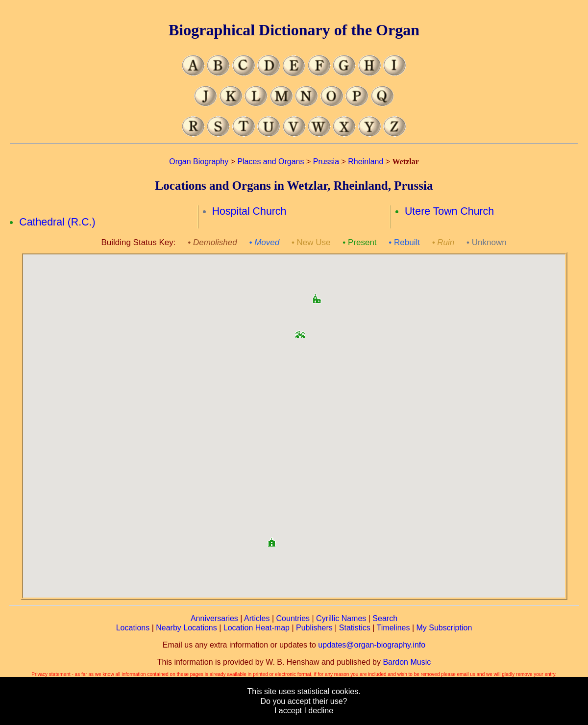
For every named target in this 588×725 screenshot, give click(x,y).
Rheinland (366, 162)
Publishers (314, 628)
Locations (133, 628)
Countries (293, 618)
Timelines (393, 628)
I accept (288, 711)
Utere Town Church (449, 211)
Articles (257, 618)
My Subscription (444, 628)
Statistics (355, 628)
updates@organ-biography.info (372, 645)
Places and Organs (270, 162)
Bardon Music (407, 662)
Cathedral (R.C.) (57, 222)
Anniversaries (214, 618)
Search (385, 618)
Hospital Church (249, 211)
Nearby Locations (186, 628)
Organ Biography (199, 162)
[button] (300, 331)
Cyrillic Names (341, 618)
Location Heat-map (257, 628)
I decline (318, 711)
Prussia (326, 162)
